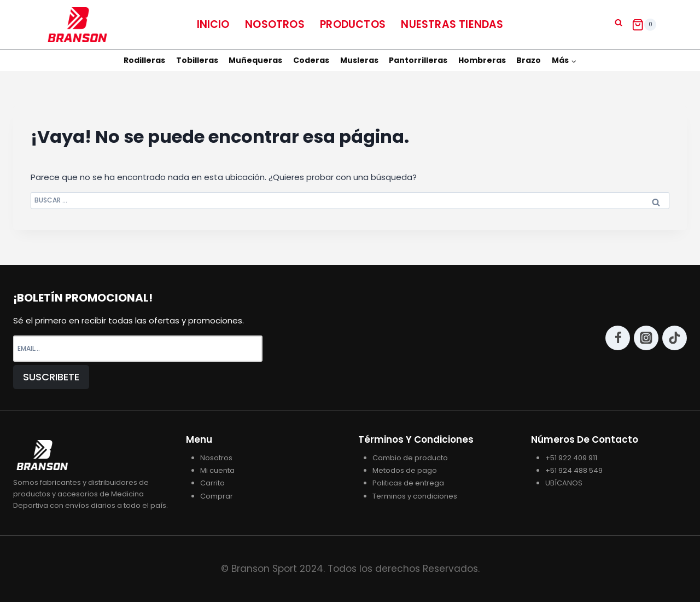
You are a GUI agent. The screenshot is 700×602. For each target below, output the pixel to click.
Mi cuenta (217, 470)
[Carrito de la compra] (644, 25)
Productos (353, 24)
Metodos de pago (405, 470)
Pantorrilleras (418, 60)
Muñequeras (255, 60)
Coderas (311, 60)
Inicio (213, 24)
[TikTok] (675, 338)
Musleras (359, 60)
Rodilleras (144, 60)
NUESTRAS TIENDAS (452, 24)
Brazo (529, 60)
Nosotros (275, 24)
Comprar (217, 496)
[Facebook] (618, 338)
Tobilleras (197, 60)
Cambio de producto (410, 458)
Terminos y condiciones (415, 496)
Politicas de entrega (408, 483)
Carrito (212, 483)
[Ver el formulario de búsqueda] (619, 23)
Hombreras (482, 60)
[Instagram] (646, 338)
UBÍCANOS (564, 483)
